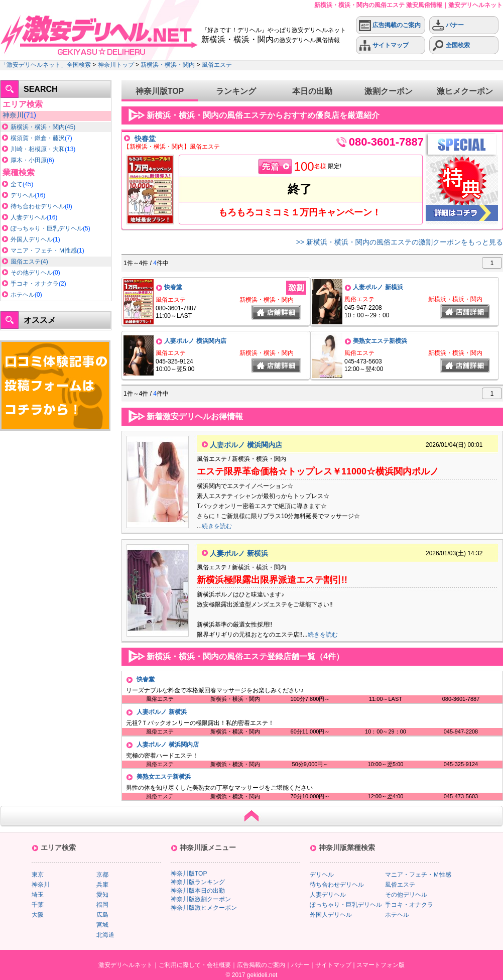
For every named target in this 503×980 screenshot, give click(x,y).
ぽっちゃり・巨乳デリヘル (47, 228)
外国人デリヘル (32, 239)
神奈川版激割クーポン (201, 899)
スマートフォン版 (381, 965)
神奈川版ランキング (198, 882)
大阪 (38, 915)
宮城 (102, 925)
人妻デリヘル (29, 217)
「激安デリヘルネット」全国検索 (46, 65)
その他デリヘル (32, 273)
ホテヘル (23, 295)
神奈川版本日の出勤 (198, 891)
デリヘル (23, 195)
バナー (448, 25)
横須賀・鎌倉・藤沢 (38, 138)
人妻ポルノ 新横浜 (378, 287)
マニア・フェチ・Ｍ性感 (44, 251)
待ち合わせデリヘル (38, 206)
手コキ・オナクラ (35, 284)
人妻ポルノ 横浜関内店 (195, 341)
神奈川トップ (116, 65)
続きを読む (217, 526)
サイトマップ (384, 45)
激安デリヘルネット (125, 965)
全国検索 (451, 45)
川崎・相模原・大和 (38, 149)
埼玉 (38, 895)
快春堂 (145, 139)
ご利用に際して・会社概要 (195, 965)
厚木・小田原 (29, 160)
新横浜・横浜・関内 (168, 65)
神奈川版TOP (160, 91)
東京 (38, 875)
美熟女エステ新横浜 (380, 341)
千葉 (38, 905)
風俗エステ (217, 65)
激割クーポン (389, 91)
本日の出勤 (312, 91)
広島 (102, 915)
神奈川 (13, 115)
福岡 (102, 905)
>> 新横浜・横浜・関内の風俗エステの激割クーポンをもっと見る (400, 242)
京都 (102, 875)
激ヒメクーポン (465, 91)
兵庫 (102, 885)
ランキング (236, 91)
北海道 (105, 935)
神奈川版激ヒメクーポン (204, 908)
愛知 (102, 895)
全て (17, 184)
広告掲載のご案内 (390, 25)
